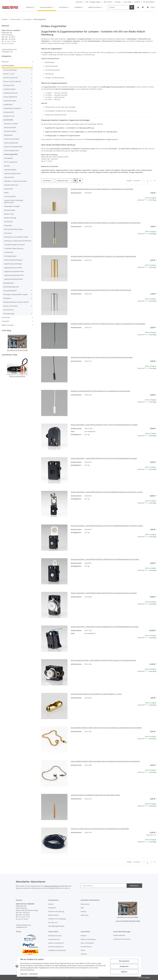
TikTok (83, 950)
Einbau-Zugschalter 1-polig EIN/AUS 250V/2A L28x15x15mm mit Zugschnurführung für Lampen (104, 593)
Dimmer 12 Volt (9, 74)
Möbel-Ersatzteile (8, 325)
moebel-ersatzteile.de (56, 947)
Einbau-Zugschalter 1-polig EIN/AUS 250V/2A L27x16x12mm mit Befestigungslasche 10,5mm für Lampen (107, 526)
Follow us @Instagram (88, 939)
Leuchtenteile (8, 120)
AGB (82, 908)
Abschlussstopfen (10, 131)
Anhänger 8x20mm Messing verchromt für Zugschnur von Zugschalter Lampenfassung (101, 290)
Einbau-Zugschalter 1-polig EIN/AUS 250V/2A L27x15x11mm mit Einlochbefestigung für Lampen (104, 458)
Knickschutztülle (10, 196)
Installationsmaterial (10, 93)
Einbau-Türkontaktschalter (13, 147)
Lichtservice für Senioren (122, 939)
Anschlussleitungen (10, 70)
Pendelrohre (8, 222)
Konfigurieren (124, 966)
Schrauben (8, 233)
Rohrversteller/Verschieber (13, 229)
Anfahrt (137, 2)
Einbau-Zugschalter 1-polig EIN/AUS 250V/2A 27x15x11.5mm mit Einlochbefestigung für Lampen (104, 425)
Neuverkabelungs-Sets (11, 287)
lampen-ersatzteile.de (56, 943)
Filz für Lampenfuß (11, 162)
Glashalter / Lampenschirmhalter (16, 181)
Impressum (24, 974)
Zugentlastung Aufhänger (13, 264)
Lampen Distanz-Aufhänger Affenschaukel (14, 201)
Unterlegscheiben (10, 256)
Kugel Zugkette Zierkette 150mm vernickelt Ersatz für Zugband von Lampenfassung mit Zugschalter (105, 761)
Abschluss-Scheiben (11, 124)
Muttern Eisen (9, 214)
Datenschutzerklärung (52, 886)
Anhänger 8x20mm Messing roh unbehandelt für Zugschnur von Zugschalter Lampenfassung (103, 256)
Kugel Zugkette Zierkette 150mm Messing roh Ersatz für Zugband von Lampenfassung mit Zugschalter (106, 728)
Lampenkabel (8, 104)
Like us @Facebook (87, 943)
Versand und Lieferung (56, 911)
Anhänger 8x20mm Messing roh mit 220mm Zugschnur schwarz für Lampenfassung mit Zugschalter (106, 223)
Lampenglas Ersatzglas (12, 206)
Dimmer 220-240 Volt (11, 78)
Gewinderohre (9, 177)
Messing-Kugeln (10, 210)
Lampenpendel (9, 112)
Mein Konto (108, 2)
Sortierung (47, 181)
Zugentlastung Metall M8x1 (14, 279)
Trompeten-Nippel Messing (14, 248)
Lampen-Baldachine (10, 97)
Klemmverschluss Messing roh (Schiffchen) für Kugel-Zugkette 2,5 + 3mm (96, 694)
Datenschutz (33, 974)
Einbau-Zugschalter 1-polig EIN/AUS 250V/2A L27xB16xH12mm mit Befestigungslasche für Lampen (105, 559)
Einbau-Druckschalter (12, 139)
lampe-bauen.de (54, 939)
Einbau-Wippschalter (11, 150)
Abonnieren (134, 886)
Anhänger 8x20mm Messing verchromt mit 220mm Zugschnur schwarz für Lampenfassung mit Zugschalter (108, 324)
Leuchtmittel (6, 317)
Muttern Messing (10, 218)
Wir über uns (53, 922)
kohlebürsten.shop (55, 936)
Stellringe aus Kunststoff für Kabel (16, 237)
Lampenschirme (9, 116)
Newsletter (52, 908)
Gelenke (7, 166)
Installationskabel (9, 89)
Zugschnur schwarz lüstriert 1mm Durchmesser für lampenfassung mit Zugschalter (100, 829)
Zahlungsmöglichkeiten (56, 926)
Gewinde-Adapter (10, 170)
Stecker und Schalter (11, 306)
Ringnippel (8, 225)
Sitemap (84, 911)
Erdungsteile (9, 158)
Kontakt (118, 2)
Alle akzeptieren (124, 961)
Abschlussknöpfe (10, 127)
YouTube (84, 954)
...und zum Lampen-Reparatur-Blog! (128, 921)
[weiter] (154, 181)
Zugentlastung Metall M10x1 (14, 271)
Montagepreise (9, 283)
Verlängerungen (9, 314)
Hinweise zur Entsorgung (57, 919)
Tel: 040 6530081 (149, 2)
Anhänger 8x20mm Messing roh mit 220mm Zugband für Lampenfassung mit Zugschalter (102, 189)
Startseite (79, 2)
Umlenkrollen (9, 252)
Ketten (6, 193)
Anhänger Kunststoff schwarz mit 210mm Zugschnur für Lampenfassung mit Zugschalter (102, 357)
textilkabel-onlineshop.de (57, 950)
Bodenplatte (8, 135)
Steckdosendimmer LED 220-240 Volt (16, 302)
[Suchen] (119, 7)
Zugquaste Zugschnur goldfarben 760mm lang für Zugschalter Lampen (96, 795)
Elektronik (5, 62)
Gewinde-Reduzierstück (12, 173)
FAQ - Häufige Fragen (93, 2)
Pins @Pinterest (86, 947)
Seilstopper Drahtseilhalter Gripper (16, 294)
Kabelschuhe (9, 189)
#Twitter (84, 936)
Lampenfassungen (10, 101)
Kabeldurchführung (11, 185)
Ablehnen (124, 972)
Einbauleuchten (9, 85)
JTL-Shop (147, 977)
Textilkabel (5, 321)
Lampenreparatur (119, 935)
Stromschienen (9, 310)
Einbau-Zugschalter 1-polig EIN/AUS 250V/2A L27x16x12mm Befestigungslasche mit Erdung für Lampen (107, 492)
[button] (138, 7)
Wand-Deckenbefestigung (13, 260)
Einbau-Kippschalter (11, 143)
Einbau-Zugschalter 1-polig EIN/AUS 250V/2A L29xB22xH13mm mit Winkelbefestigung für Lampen (105, 627)
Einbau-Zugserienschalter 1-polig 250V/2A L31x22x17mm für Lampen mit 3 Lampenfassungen (103, 660)
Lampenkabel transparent (12, 108)
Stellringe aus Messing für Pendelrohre (18, 241)
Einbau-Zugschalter (11, 154)
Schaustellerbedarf (10, 291)
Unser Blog (127, 2)
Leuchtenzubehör (8, 66)
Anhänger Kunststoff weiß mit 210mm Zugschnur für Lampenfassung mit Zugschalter (101, 391)
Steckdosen (7, 298)
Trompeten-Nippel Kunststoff (14, 245)
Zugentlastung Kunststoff (13, 268)
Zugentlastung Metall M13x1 (14, 275)
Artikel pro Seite (62, 181)
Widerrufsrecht (54, 915)
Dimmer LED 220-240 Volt (12, 81)
